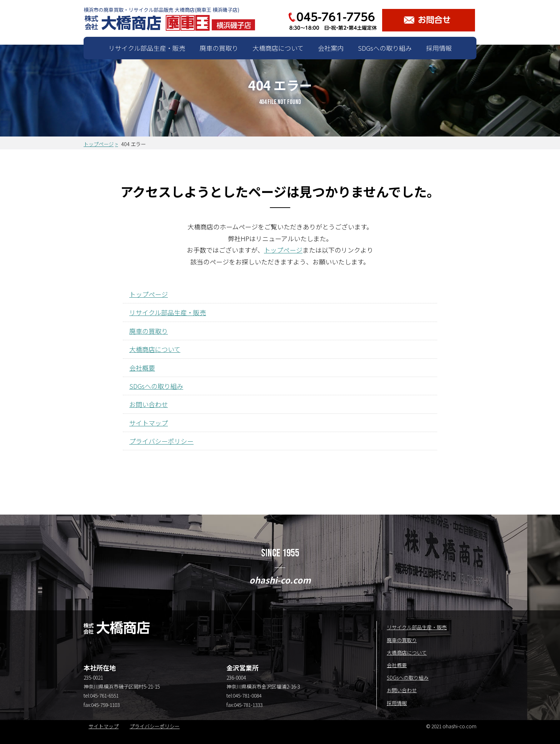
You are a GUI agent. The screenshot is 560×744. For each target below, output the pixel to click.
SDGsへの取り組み (385, 48)
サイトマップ (149, 423)
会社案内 (331, 48)
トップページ (99, 144)
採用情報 (439, 48)
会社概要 (142, 368)
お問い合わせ (149, 404)
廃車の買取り (219, 48)
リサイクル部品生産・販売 (147, 48)
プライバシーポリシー (161, 441)
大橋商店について (278, 48)
